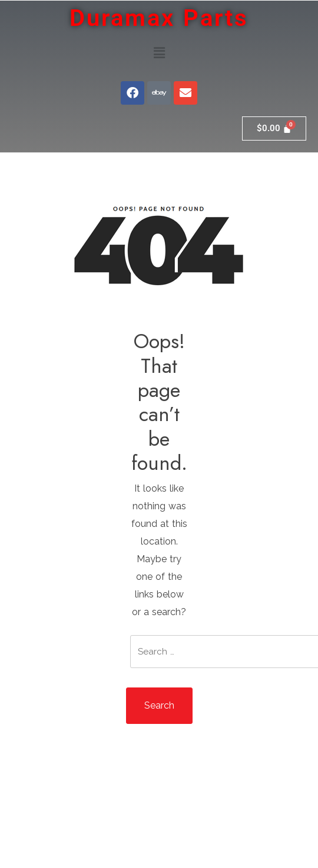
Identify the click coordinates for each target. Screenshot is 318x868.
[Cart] (274, 128)
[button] (159, 53)
